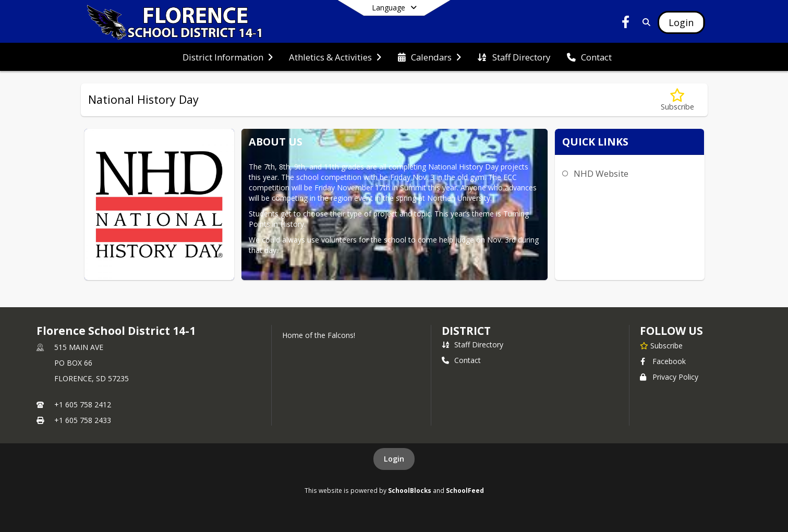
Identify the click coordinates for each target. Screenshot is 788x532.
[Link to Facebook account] (625, 24)
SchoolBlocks (410, 490)
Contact (461, 360)
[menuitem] (228, 57)
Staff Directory (472, 344)
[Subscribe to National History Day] (677, 100)
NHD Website (601, 173)
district (466, 331)
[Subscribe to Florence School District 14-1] (661, 345)
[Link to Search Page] (644, 22)
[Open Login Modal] (681, 22)
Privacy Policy (669, 377)
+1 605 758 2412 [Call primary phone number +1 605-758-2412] (83, 404)
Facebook (663, 361)
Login (394, 459)
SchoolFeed (465, 490)
